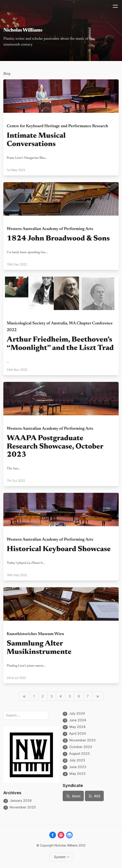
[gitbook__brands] (69, 835)
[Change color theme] (62, 857)
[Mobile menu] (115, 6)
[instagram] (61, 835)
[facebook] (53, 835)
